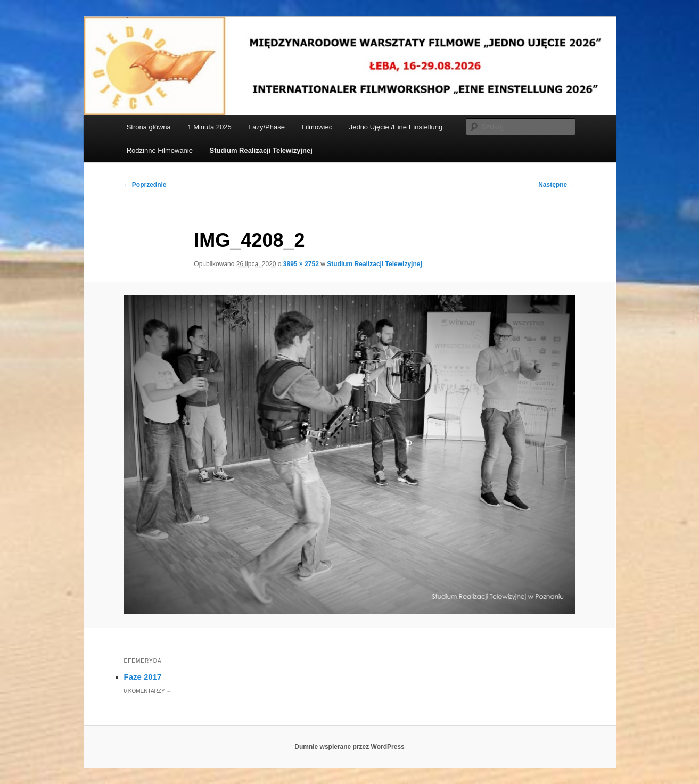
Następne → (557, 185)
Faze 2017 (143, 677)
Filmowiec (317, 127)
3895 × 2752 (301, 264)
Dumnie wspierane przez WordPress (349, 747)
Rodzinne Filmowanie (160, 150)
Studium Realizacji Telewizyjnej (261, 150)
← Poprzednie (145, 185)
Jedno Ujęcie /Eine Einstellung (396, 127)
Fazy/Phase (266, 127)
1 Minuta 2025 (209, 127)
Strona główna (149, 127)
